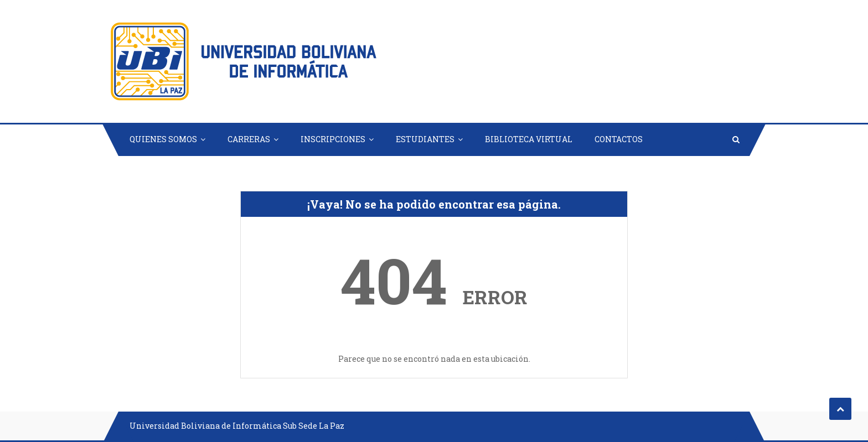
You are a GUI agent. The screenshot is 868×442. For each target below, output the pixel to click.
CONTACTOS (619, 139)
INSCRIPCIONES (333, 139)
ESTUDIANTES (425, 139)
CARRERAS (249, 139)
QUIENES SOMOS (163, 139)
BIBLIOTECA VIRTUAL (529, 139)
